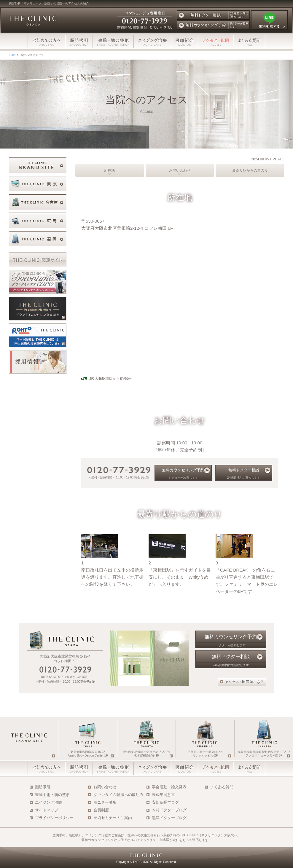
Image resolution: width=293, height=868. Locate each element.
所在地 (109, 170)
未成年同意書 (163, 795)
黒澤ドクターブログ (169, 818)
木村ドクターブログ (169, 810)
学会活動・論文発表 (169, 787)
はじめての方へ (46, 42)
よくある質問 (249, 42)
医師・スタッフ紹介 (185, 768)
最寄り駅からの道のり (250, 170)
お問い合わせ (180, 170)
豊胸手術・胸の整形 (52, 795)
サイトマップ (47, 810)
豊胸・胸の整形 (113, 42)
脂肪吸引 (79, 42)
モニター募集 (105, 802)
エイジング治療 (152, 42)
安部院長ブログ (165, 802)
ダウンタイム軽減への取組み (118, 795)
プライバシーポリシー (54, 818)
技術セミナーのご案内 (113, 818)
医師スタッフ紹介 (185, 42)
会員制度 (101, 810)
